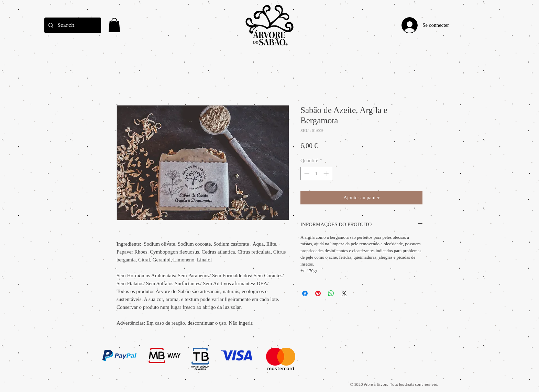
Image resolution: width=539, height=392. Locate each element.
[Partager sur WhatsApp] (331, 293)
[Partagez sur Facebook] (305, 293)
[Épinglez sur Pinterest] (318, 293)
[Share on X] (344, 293)
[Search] (72, 25)
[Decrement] (306, 174)
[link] (114, 25)
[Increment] (327, 174)
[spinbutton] (316, 174)
